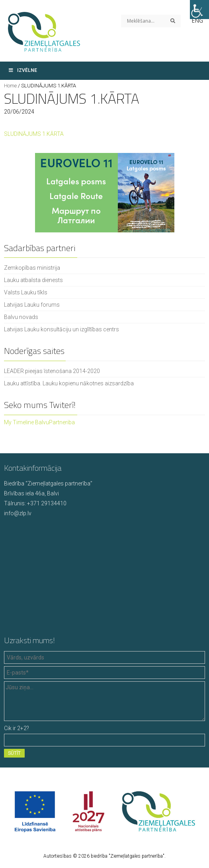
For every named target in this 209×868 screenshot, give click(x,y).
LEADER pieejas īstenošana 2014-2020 (52, 371)
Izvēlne (22, 70)
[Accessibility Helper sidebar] (199, 10)
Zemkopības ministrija (32, 268)
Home (10, 86)
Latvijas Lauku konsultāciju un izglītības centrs (62, 329)
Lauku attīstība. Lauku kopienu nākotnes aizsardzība (69, 383)
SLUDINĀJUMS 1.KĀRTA (34, 134)
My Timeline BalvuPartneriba (39, 422)
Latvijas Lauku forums (32, 305)
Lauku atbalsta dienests (33, 280)
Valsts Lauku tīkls (26, 292)
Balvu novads (21, 317)
